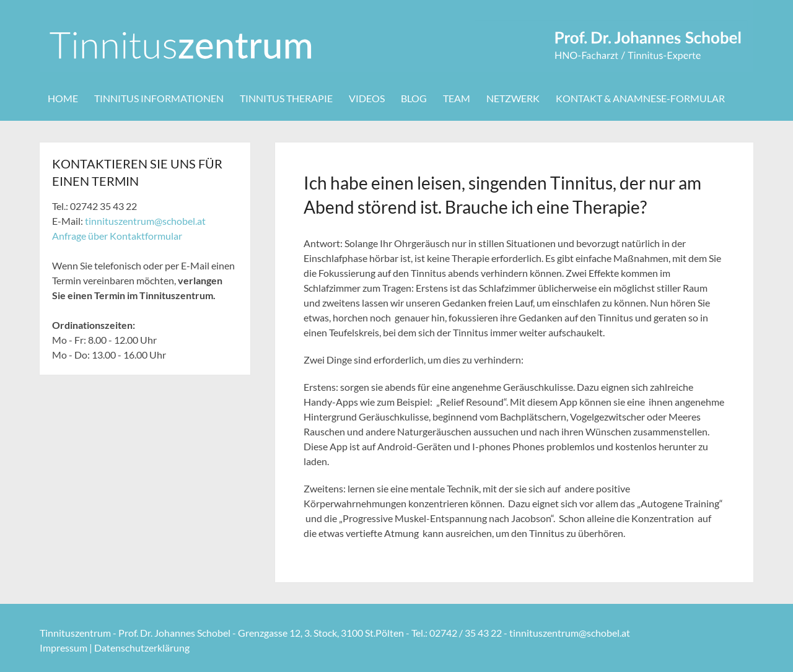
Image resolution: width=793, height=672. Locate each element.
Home (63, 98)
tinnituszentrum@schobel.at (145, 221)
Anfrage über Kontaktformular (117, 236)
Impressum (64, 648)
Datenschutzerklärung (142, 648)
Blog (414, 98)
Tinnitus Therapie (286, 98)
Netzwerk (513, 98)
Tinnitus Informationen (159, 98)
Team (457, 98)
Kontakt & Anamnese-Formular (640, 98)
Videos (367, 98)
